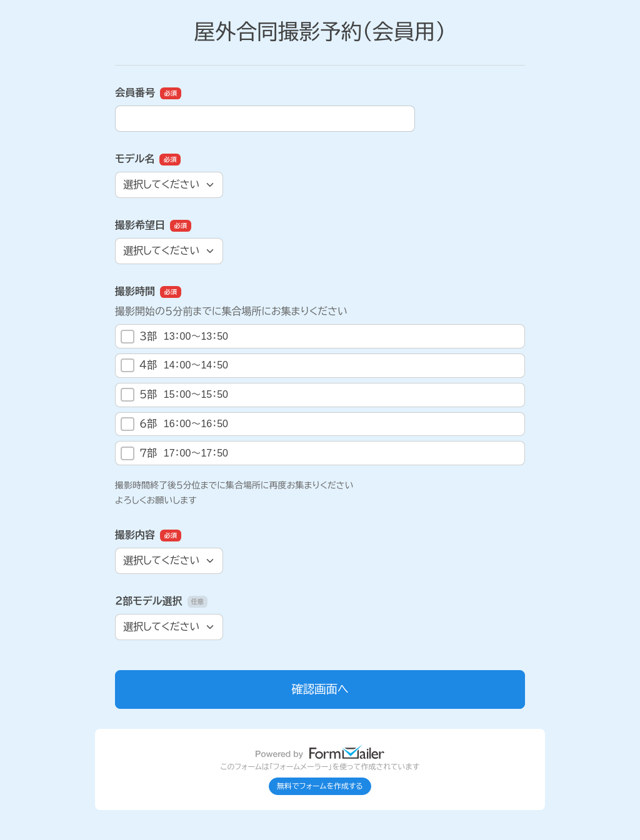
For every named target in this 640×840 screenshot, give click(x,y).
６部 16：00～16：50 (174, 424)
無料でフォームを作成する (320, 786)
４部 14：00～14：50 (174, 365)
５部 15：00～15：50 (174, 395)
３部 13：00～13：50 (174, 337)
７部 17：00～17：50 (174, 453)
